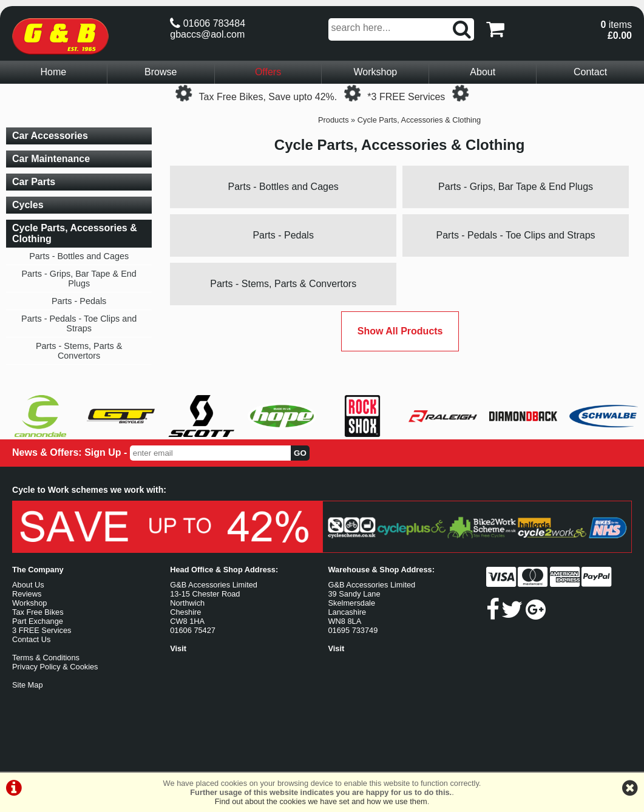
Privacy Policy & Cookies (55, 667)
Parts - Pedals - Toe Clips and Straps (516, 235)
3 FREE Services (42, 630)
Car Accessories (50, 136)
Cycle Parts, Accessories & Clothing (419, 120)
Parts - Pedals (283, 235)
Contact (590, 72)
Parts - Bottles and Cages (283, 187)
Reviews (27, 594)
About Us (28, 585)
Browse (161, 72)
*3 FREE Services (406, 97)
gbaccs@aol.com (207, 34)
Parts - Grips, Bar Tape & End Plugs (516, 187)
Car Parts (34, 182)
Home (54, 72)
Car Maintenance (51, 159)
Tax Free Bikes (38, 612)
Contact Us (31, 639)
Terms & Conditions (46, 658)
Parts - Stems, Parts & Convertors (283, 284)
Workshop (376, 72)
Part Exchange (38, 621)
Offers (268, 72)
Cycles (28, 205)
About (483, 72)
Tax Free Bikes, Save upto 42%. (268, 97)
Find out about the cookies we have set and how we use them (321, 801)
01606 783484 (208, 23)
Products (334, 120)
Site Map (28, 685)
